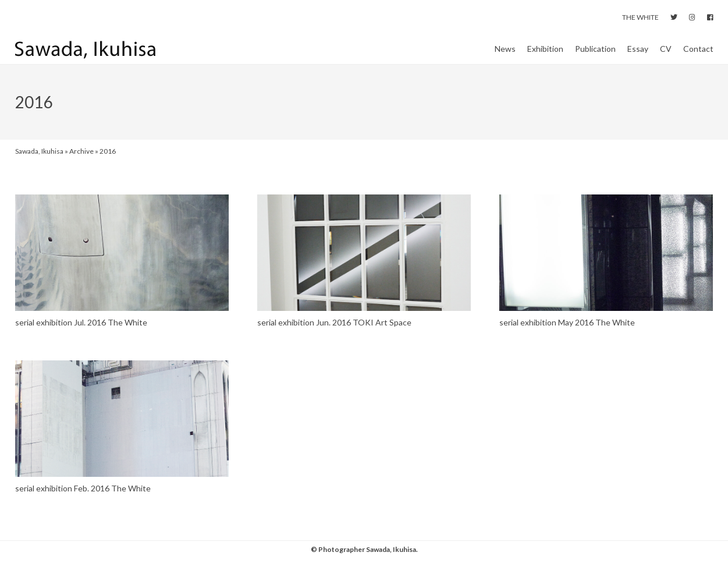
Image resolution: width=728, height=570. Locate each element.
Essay (638, 54)
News (505, 54)
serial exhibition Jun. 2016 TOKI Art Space (334, 334)
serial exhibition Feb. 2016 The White (83, 499)
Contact (698, 54)
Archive (81, 163)
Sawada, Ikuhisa (39, 163)
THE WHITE (640, 17)
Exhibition (545, 54)
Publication (595, 54)
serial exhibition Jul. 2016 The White (81, 334)
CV (666, 54)
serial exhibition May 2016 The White (567, 334)
